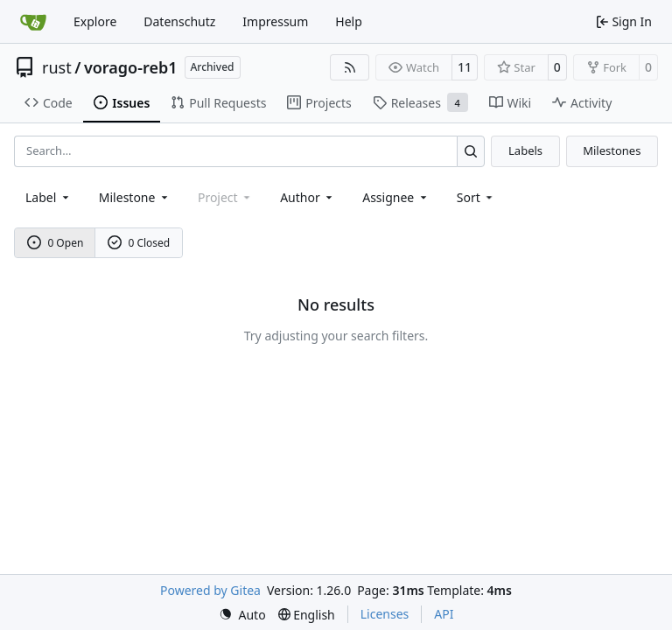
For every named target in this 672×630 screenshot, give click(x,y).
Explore (95, 21)
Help (349, 21)
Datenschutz (179, 21)
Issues (122, 103)
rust (57, 67)
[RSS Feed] (350, 67)
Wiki (511, 103)
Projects (319, 103)
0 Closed (139, 243)
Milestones (612, 150)
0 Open (56, 243)
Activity (582, 103)
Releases (420, 102)
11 (465, 67)
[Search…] (471, 151)
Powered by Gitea (210, 590)
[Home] (33, 22)
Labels (525, 150)
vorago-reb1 (131, 67)
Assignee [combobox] (396, 197)
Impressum (275, 21)
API (444, 614)
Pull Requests (218, 103)
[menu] (476, 197)
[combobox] (49, 197)
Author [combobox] (308, 197)
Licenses (385, 614)
